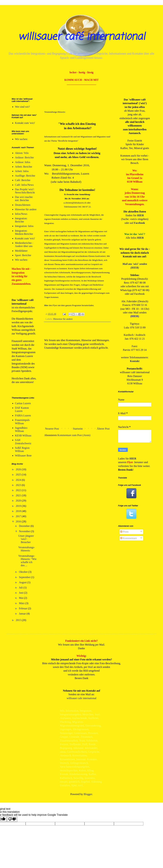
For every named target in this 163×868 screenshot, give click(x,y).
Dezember (25, 526)
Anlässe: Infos (23, 162)
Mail (90, 667)
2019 (19, 506)
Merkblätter (21, 251)
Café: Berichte (23, 180)
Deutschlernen (23, 205)
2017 (19, 516)
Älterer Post (103, 429)
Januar (23, 614)
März (22, 603)
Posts (124, 532)
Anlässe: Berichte (24, 157)
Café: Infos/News (24, 185)
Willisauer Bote (23, 456)
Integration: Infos (24, 226)
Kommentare (129, 538)
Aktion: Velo (22, 153)
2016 (19, 521)
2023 (19, 485)
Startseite (78, 429)
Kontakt (135, 361)
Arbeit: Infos (22, 171)
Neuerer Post (52, 429)
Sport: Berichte (23, 255)
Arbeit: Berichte (24, 167)
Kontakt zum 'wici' (25, 123)
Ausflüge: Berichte (25, 176)
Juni (22, 593)
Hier (46, 305)
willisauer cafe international (82, 698)
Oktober (24, 572)
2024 (19, 480)
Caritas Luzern (23, 403)
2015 (19, 620)
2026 (19, 469)
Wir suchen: (21, 139)
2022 (19, 490)
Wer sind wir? (22, 107)
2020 (19, 501)
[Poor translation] (12, 819)
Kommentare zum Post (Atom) (74, 435)
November (25, 531)
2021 (19, 495)
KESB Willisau (23, 436)
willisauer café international (81, 37)
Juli (21, 588)
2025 (19, 475)
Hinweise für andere (63, 319)
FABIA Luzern (23, 415)
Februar (23, 608)
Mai (21, 598)
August (23, 582)
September (25, 577)
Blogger (88, 794)
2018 (19, 511)
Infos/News (21, 214)
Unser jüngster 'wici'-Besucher (26, 539)
